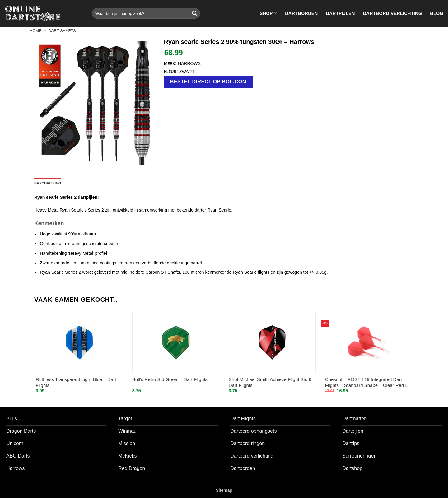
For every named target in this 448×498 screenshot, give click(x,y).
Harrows (189, 63)
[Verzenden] (194, 13)
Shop (268, 13)
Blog (437, 13)
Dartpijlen (340, 13)
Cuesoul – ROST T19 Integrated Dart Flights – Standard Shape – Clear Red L (366, 382)
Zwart (187, 72)
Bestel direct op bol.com (208, 82)
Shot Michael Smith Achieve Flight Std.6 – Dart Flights (272, 382)
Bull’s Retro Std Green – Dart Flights (170, 379)
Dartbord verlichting (393, 13)
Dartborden (301, 13)
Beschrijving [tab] (48, 183)
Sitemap (224, 490)
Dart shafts (62, 31)
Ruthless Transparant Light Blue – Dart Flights (76, 382)
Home (35, 31)
